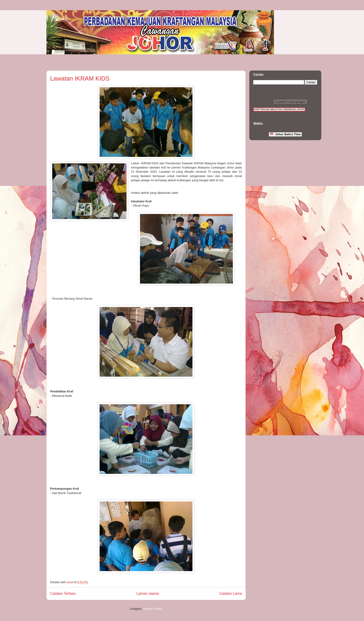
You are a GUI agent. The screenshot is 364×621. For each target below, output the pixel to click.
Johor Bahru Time (285, 134)
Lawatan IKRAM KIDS (80, 78)
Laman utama (148, 594)
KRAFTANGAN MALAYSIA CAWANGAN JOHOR (279, 109)
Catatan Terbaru (63, 594)
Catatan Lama (231, 594)
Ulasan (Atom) (153, 609)
